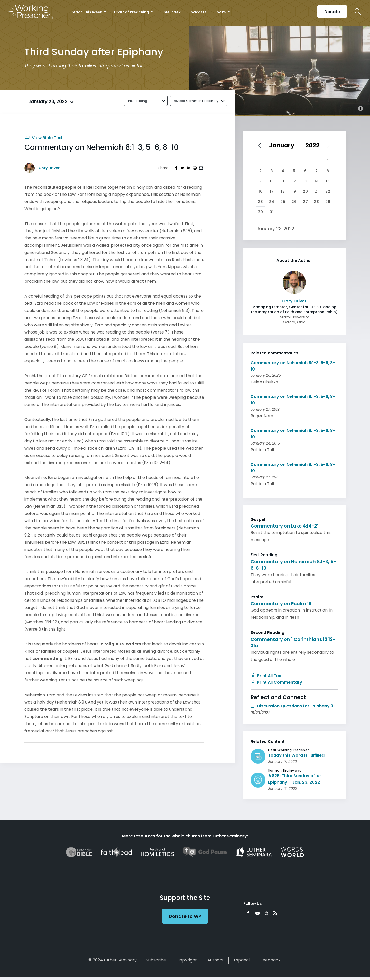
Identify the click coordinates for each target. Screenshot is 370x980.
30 (261, 212)
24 (272, 202)
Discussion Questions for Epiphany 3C (294, 706)
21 (317, 191)
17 (272, 191)
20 (306, 191)
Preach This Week (86, 12)
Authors (215, 960)
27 (306, 202)
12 (294, 181)
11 (283, 181)
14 (317, 181)
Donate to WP (185, 916)
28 (317, 202)
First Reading (137, 101)
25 (283, 202)
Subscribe (156, 960)
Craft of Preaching (132, 12)
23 (261, 202)
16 (261, 191)
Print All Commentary (276, 682)
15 (328, 181)
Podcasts (197, 12)
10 (272, 181)
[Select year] (314, 145)
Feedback (270, 960)
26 (294, 202)
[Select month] (283, 145)
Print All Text (267, 676)
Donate (332, 12)
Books (220, 12)
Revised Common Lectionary (196, 101)
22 (328, 191)
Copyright (187, 960)
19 (294, 191)
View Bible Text (44, 138)
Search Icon (358, 12)
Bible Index (170, 12)
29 (328, 202)
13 (306, 181)
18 (283, 191)
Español (242, 960)
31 (272, 212)
